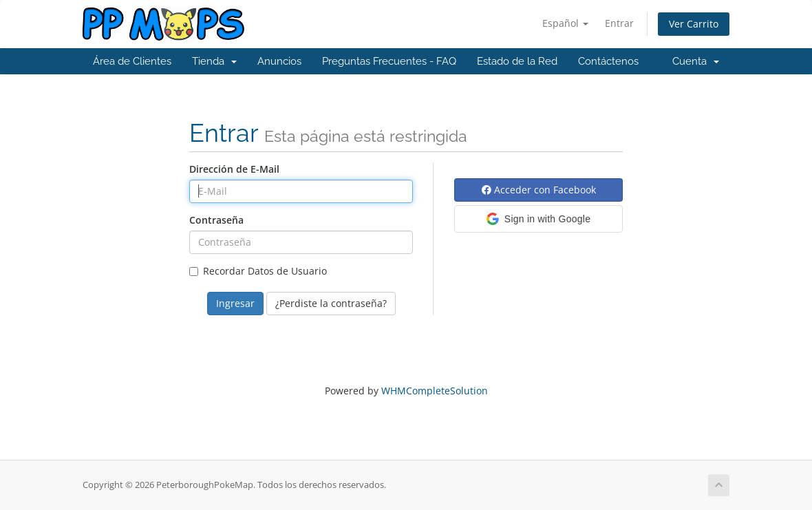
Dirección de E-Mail (234, 169)
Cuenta (696, 61)
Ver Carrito (694, 24)
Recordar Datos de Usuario (258, 271)
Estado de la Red (517, 61)
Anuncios (279, 61)
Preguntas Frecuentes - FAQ (389, 61)
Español (565, 23)
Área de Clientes (132, 61)
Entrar (619, 23)
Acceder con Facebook (539, 190)
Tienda (214, 61)
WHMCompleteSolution (435, 391)
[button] (538, 219)
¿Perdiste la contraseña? (331, 303)
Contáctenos (608, 61)
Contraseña (216, 220)
